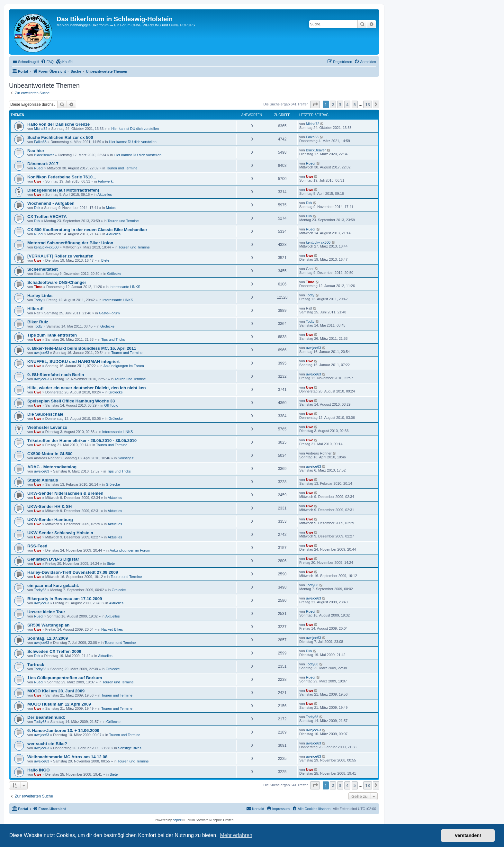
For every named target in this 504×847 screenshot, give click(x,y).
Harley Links (40, 296)
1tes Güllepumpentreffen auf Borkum (65, 678)
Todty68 (40, 590)
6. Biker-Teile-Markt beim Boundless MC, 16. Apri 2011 (82, 348)
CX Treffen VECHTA (47, 216)
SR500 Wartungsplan (48, 625)
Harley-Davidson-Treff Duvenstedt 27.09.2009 (73, 572)
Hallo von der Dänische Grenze (59, 124)
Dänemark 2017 (43, 164)
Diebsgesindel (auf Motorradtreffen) (63, 190)
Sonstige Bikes (130, 748)
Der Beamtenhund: (46, 717)
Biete (105, 260)
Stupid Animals (43, 480)
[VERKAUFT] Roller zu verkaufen (60, 256)
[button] (315, 104)
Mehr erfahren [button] (236, 835)
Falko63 (40, 142)
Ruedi (39, 168)
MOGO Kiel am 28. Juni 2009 (56, 691)
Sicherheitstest (43, 269)
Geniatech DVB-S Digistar (53, 559)
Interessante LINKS (125, 287)
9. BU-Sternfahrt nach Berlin (56, 375)
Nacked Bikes (112, 629)
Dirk (37, 208)
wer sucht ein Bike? (47, 744)
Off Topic (111, 405)
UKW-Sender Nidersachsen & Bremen (65, 493)
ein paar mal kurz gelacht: (53, 586)
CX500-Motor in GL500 (50, 454)
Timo (38, 287)
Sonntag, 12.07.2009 (48, 638)
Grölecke (114, 274)
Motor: (111, 208)
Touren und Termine (122, 168)
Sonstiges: (126, 458)
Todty (38, 300)
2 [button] (333, 104)
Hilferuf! (36, 309)
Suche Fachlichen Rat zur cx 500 (60, 137)
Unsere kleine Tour (46, 612)
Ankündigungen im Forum (124, 366)
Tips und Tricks (113, 339)
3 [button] (340, 104)
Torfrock (36, 665)
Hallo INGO (39, 770)
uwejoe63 (42, 353)
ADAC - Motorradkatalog (52, 467)
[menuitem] (47, 62)
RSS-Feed (37, 546)
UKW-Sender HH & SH (50, 506)
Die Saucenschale (45, 414)
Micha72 (41, 129)
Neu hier (36, 151)
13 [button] (368, 104)
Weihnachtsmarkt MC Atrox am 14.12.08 (67, 757)
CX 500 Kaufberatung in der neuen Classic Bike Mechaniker (87, 230)
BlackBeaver (44, 155)
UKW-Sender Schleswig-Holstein (60, 533)
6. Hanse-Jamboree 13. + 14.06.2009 (63, 730)
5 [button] (355, 104)
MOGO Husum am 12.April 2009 (59, 704)
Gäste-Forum (109, 313)
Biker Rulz (38, 322)
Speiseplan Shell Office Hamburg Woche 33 (71, 401)
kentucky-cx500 (46, 247)
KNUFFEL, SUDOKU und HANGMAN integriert (73, 361)
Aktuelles (105, 194)
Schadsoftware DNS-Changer (57, 282)
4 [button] (347, 104)
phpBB (177, 820)
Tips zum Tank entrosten (52, 335)
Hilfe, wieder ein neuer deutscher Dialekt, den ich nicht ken (87, 388)
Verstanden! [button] (468, 835)
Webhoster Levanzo (47, 427)
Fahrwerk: (106, 181)
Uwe (38, 181)
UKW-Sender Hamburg (50, 520)
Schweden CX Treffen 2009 (54, 651)
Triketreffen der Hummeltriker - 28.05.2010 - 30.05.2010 (82, 441)
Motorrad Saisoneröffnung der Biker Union (70, 243)
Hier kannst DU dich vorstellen (135, 129)
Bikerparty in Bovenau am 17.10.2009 (65, 599)
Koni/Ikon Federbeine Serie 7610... (62, 177)
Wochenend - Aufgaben (51, 203)
